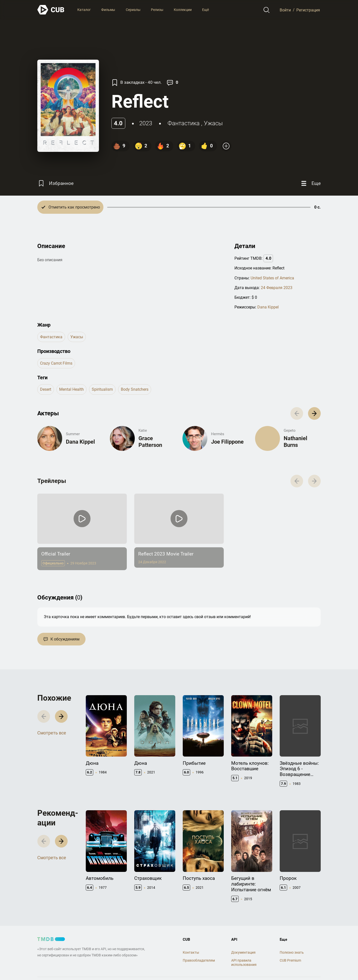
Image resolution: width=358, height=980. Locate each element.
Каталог (84, 10)
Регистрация (308, 10)
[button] (314, 413)
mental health (71, 389)
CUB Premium (290, 960)
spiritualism (102, 389)
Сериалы (133, 10)
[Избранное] (55, 183)
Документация (243, 952)
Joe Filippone (227, 442)
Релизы (157, 10)
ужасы (213, 123)
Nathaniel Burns (295, 442)
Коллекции (183, 10)
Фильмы (108, 10)
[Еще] (310, 183)
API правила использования (244, 962)
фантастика (184, 123)
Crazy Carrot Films (56, 363)
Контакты (191, 952)
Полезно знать (292, 952)
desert (46, 389)
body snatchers (135, 389)
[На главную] (51, 10)
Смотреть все (52, 733)
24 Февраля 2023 (277, 288)
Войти (285, 10)
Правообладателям (199, 960)
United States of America (272, 278)
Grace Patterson (150, 442)
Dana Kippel (268, 307)
